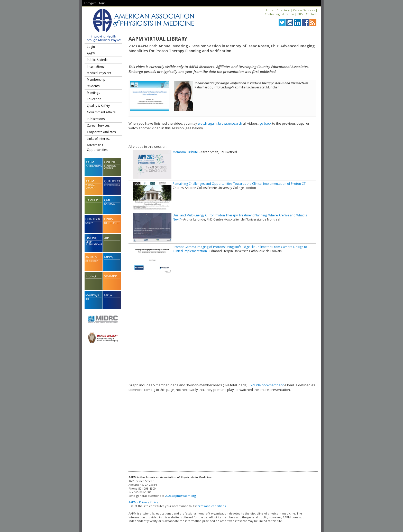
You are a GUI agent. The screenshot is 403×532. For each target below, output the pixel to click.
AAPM (91, 53)
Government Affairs (101, 112)
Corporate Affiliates (101, 132)
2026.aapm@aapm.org (181, 496)
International (96, 66)
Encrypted (90, 3)
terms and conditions (211, 506)
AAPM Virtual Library (158, 39)
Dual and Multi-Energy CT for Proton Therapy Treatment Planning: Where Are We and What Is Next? (240, 217)
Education (94, 99)
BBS (300, 14)
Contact (311, 14)
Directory (283, 10)
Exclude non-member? (266, 385)
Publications (96, 119)
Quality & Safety (98, 106)
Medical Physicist (99, 73)
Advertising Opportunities (97, 147)
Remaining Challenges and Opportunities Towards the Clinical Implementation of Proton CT (239, 184)
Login (102, 3)
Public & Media (98, 60)
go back (265, 123)
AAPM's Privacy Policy (143, 502)
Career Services (304, 10)
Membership (96, 80)
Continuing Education (279, 14)
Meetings (93, 93)
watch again (207, 123)
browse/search (230, 123)
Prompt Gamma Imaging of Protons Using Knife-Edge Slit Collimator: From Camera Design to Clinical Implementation (240, 249)
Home (269, 10)
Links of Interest (98, 139)
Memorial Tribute (185, 152)
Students (93, 86)
